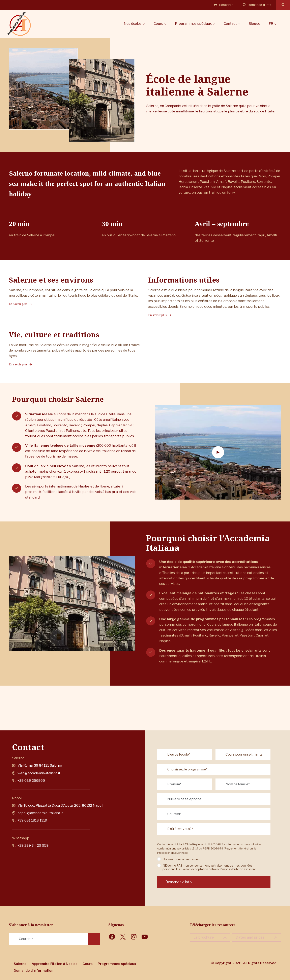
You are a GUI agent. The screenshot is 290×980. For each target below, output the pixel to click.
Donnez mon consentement (184, 852)
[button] (218, 470)
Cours (88, 964)
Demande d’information (34, 971)
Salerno (20, 964)
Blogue (254, 24)
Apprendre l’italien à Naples (55, 964)
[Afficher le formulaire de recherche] (283, 5)
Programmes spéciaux (117, 964)
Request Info (94, 939)
